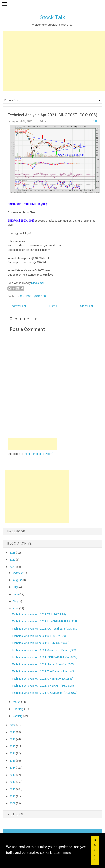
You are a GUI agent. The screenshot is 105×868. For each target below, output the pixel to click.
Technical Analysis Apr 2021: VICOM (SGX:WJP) (41, 643)
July (16, 587)
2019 (13, 732)
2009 (13, 803)
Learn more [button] (62, 853)
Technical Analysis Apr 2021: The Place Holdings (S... (44, 671)
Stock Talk (53, 17)
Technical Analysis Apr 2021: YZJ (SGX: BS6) (39, 614)
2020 (13, 725)
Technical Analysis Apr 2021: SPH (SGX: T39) (39, 636)
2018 (13, 739)
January (18, 716)
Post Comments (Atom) (39, 454)
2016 (13, 753)
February (18, 709)
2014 (13, 768)
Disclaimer (38, 283)
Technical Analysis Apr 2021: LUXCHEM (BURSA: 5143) (45, 621)
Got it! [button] (95, 850)
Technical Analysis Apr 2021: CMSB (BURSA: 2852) (43, 679)
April (16, 608)
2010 (13, 796)
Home (53, 306)
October (18, 573)
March (17, 702)
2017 (13, 746)
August (18, 580)
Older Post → (88, 306)
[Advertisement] (54, 61)
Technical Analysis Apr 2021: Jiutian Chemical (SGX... (44, 664)
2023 (13, 553)
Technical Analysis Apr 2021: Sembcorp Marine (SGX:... (45, 650)
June (16, 594)
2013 (13, 775)
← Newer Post (17, 306)
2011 (13, 789)
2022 (13, 560)
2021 (13, 567)
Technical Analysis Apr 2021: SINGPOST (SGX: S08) (52, 115)
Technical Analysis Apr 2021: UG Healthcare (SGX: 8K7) (45, 629)
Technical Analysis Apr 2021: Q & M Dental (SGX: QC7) (45, 693)
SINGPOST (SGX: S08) (33, 296)
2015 (13, 761)
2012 (13, 782)
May (16, 601)
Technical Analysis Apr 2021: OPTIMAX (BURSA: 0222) (45, 657)
